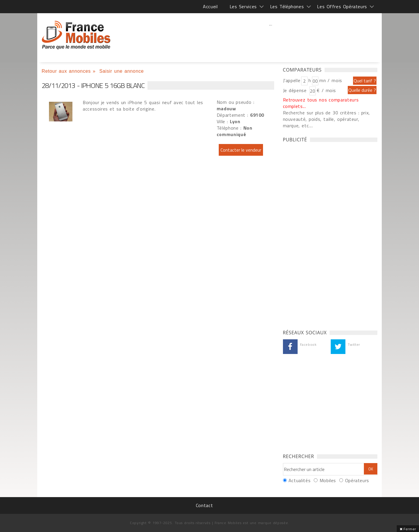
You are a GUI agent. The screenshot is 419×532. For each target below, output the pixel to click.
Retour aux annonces (66, 71)
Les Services (243, 6)
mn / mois (331, 80)
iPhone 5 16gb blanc (76, 35)
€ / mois (326, 90)
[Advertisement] (271, 37)
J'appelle (292, 80)
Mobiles (328, 480)
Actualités (300, 480)
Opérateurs (357, 480)
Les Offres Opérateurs (342, 6)
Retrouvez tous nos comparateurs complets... (321, 103)
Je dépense (296, 90)
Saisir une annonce (122, 71)
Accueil (210, 6)
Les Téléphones (287, 6)
